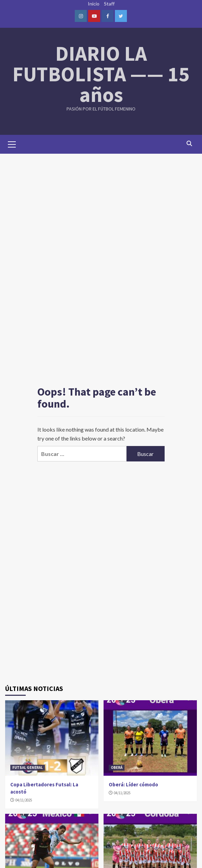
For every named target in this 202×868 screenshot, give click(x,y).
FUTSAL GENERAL (28, 767)
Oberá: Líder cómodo (133, 784)
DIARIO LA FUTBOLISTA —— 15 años (101, 74)
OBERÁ (117, 767)
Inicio (94, 4)
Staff (109, 4)
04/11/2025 (24, 800)
